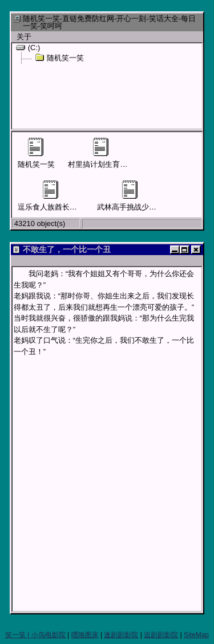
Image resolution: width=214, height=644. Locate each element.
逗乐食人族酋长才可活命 (58, 196)
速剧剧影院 (121, 635)
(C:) (28, 47)
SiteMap (196, 635)
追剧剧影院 (161, 635)
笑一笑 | (18, 635)
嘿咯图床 (85, 635)
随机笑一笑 (59, 58)
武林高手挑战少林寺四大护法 (145, 196)
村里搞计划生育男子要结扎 (112, 153)
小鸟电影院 (49, 635)
